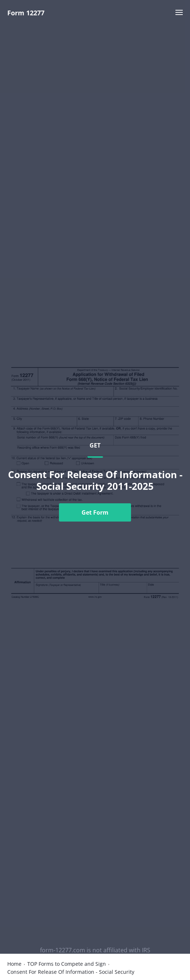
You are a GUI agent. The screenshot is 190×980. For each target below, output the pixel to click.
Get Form (95, 512)
